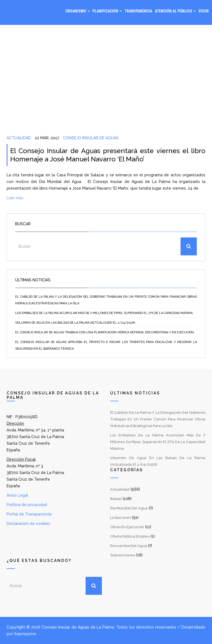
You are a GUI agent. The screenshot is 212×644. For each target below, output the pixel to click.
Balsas (116, 499)
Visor (204, 11)
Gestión (155, 33)
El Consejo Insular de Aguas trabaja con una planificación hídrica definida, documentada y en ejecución (104, 332)
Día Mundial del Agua (129, 508)
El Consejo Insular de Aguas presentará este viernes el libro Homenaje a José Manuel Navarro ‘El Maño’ (108, 155)
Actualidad (19, 138)
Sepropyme (25, 634)
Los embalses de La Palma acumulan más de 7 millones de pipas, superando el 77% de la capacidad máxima (104, 313)
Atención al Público (173, 11)
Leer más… (16, 198)
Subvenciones (123, 555)
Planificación (105, 11)
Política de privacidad (27, 505)
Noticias (176, 33)
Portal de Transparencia (29, 514)
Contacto (200, 33)
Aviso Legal (17, 495)
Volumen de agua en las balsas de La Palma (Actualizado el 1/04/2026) (75, 323)
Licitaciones (120, 518)
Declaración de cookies (28, 523)
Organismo (76, 11)
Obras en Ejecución (127, 527)
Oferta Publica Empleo (130, 536)
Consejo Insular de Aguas (91, 138)
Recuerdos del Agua (128, 546)
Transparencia (138, 11)
